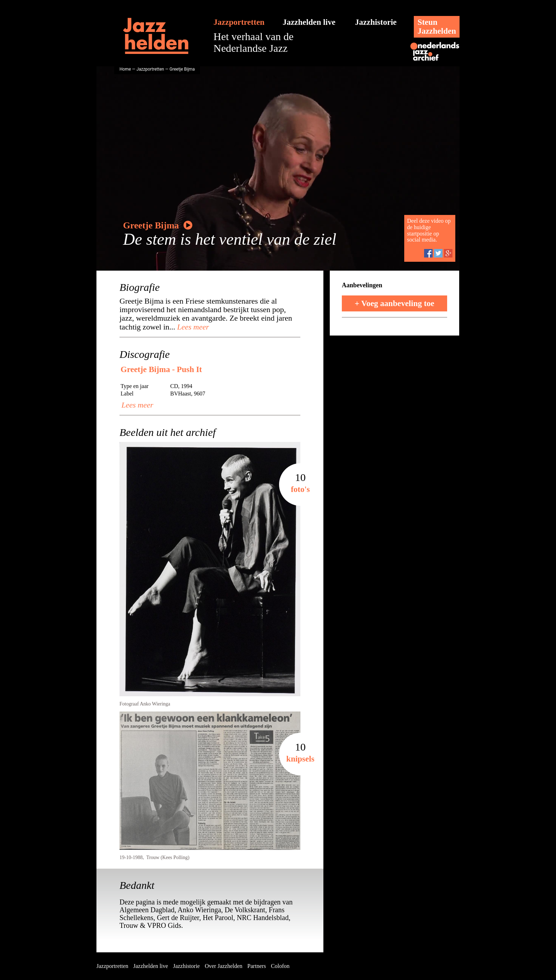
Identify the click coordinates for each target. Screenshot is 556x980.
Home (125, 69)
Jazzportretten (239, 22)
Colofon (280, 966)
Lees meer (192, 327)
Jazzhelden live (309, 22)
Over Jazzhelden (223, 966)
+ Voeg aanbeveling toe (394, 303)
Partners (257, 966)
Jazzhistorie (376, 22)
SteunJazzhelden (437, 27)
